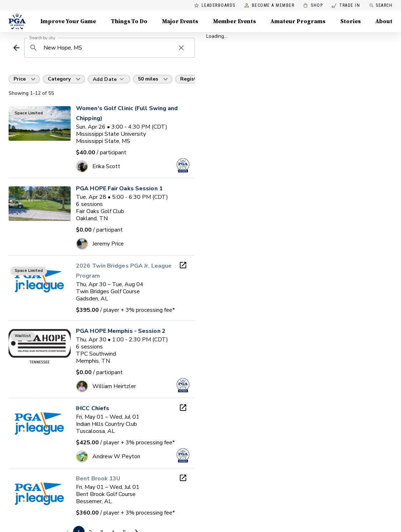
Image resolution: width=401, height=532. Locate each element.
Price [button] (20, 79)
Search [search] (381, 6)
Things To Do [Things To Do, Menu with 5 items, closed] (129, 21)
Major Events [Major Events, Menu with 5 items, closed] (180, 21)
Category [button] (59, 79)
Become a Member (270, 6)
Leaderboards (215, 6)
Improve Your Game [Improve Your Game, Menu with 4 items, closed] (68, 21)
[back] (16, 48)
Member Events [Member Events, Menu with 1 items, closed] (234, 21)
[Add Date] (109, 79)
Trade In (346, 6)
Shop (313, 6)
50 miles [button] (148, 79)
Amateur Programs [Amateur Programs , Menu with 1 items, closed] (298, 21)
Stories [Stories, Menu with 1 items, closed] (351, 21)
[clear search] (181, 48)
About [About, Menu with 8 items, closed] (384, 21)
